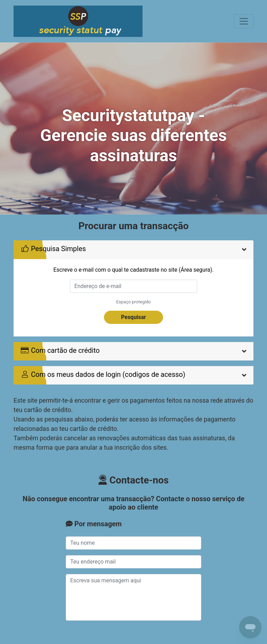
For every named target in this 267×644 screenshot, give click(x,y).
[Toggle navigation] (244, 21)
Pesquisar (133, 317)
